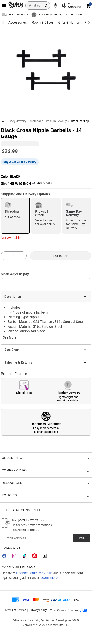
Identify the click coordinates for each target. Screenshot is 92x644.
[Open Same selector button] (15, 15)
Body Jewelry (18, 121)
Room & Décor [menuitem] (43, 22)
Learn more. (49, 578)
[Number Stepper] (14, 256)
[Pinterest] (35, 556)
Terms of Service (16, 610)
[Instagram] (14, 556)
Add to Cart (61, 256)
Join (82, 538)
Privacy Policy (38, 610)
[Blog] (45, 556)
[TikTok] (24, 556)
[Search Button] (46, 6)
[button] (46, 70)
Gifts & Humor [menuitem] (69, 22)
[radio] (15, 216)
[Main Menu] (4, 6)
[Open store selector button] (57, 15)
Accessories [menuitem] (18, 22)
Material (35, 121)
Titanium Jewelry (56, 121)
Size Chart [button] (42, 183)
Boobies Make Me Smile (34, 573)
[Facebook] (4, 556)
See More (10, 337)
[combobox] (38, 6)
